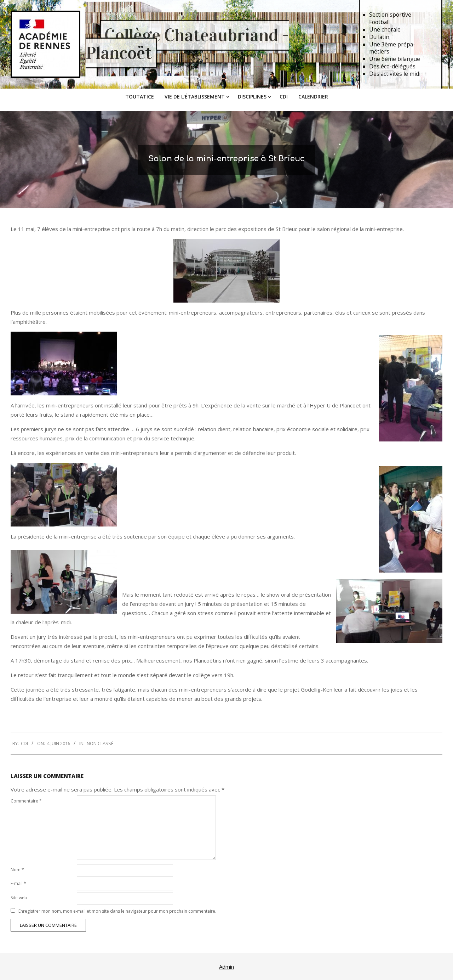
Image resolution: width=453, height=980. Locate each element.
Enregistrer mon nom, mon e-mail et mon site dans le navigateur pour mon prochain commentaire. (117, 911)
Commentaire (26, 801)
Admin (226, 967)
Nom (17, 870)
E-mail (18, 883)
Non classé (100, 743)
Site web (19, 898)
